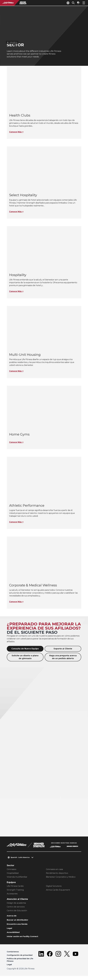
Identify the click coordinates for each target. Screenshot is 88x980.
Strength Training (15, 890)
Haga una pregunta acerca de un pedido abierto (63, 657)
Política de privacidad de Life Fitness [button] (21, 963)
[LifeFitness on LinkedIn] (41, 962)
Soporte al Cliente (63, 649)
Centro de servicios (16, 907)
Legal (10, 930)
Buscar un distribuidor (19, 921)
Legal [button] (10, 969)
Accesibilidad (14, 934)
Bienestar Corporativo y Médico (61, 877)
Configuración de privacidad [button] (21, 958)
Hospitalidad (13, 873)
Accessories (12, 894)
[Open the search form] (71, 3)
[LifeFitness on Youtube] (75, 962)
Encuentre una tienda (19, 925)
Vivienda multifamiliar (17, 877)
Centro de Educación (17, 911)
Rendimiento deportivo (57, 873)
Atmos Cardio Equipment (58, 890)
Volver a (12, 7)
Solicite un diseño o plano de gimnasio (25, 657)
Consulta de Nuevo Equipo (25, 649)
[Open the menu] (84, 3)
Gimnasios (11, 870)
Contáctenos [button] (13, 954)
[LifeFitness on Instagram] (58, 962)
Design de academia (16, 903)
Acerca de (12, 916)
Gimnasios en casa (54, 870)
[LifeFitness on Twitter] (67, 962)
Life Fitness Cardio (15, 887)
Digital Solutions (54, 887)
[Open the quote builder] (78, 3)
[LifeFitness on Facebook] (50, 962)
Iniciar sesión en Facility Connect (25, 939)
